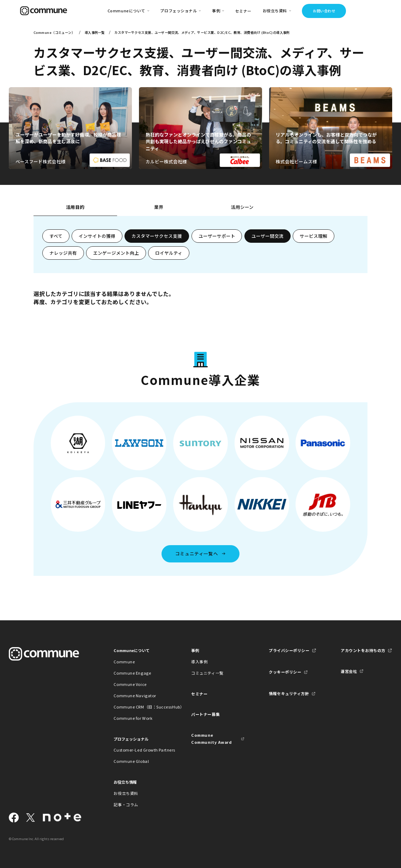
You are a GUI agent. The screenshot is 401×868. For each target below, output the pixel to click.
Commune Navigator (135, 695)
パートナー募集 (205, 714)
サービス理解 (314, 236)
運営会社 (349, 671)
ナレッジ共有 (63, 253)
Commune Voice (130, 684)
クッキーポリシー (285, 672)
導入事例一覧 (95, 32)
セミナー (243, 11)
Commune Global (131, 761)
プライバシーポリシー (289, 650)
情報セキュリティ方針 (289, 693)
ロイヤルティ (169, 253)
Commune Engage (132, 673)
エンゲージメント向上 (116, 253)
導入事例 (199, 662)
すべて (56, 236)
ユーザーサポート (217, 236)
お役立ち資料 (126, 793)
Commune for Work (133, 718)
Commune (124, 662)
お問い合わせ (324, 11)
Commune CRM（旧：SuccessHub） (140, 707)
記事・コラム (126, 804)
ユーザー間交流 (268, 236)
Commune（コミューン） (54, 32)
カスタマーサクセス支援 (157, 236)
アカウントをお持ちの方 (363, 650)
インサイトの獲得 (97, 236)
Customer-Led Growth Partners (140, 750)
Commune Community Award (211, 738)
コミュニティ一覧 (207, 673)
